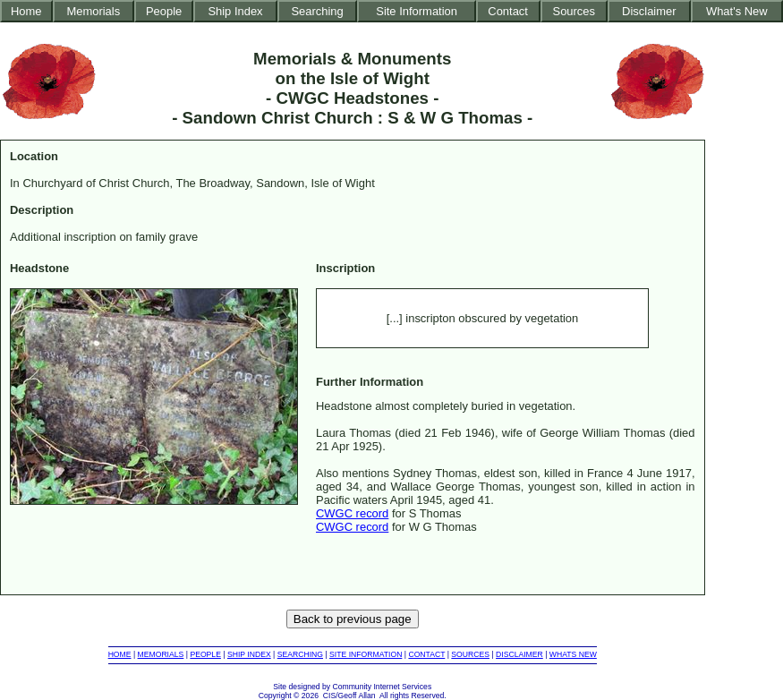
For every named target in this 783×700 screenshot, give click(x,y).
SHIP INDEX (249, 654)
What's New (737, 11)
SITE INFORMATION (366, 654)
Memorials (93, 11)
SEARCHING (300, 654)
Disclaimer (649, 11)
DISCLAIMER (519, 654)
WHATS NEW (573, 654)
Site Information (417, 11)
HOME (120, 654)
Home (26, 11)
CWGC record (352, 513)
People (164, 11)
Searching (317, 11)
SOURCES (470, 654)
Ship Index (235, 11)
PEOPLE (205, 654)
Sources (574, 11)
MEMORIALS (161, 654)
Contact (508, 11)
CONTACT (426, 654)
